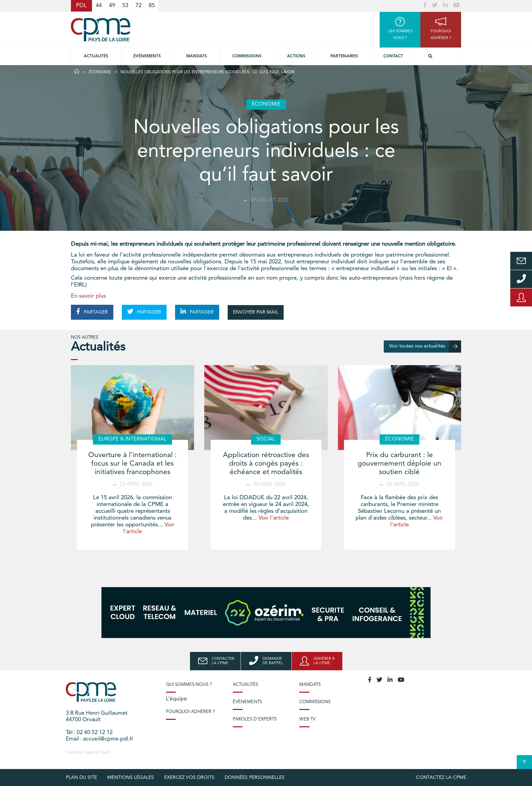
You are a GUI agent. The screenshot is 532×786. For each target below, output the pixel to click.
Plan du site (81, 778)
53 (125, 6)
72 (138, 6)
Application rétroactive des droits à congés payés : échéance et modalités (266, 464)
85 (152, 6)
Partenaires (344, 56)
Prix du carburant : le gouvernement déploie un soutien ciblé (400, 464)
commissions (247, 56)
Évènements (147, 56)
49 (112, 6)
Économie (100, 72)
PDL (81, 6)
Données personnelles (255, 778)
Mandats (197, 56)
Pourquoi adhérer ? (190, 712)
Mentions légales (131, 778)
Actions (296, 56)
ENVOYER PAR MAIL (256, 312)
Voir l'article (274, 518)
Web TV (307, 719)
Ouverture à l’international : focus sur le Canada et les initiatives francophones (132, 464)
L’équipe (176, 699)
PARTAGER (92, 312)
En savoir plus (88, 296)
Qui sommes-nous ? (189, 685)
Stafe (105, 752)
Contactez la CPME (441, 778)
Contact (393, 56)
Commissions (315, 702)
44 (99, 6)
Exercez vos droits (189, 778)
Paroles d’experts (255, 719)
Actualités (96, 56)
